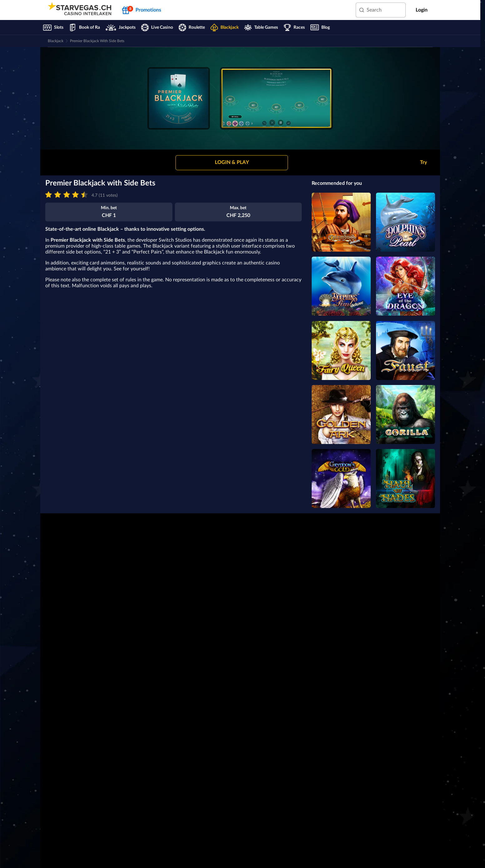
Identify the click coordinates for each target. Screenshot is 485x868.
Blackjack (56, 41)
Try (423, 162)
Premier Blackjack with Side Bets (97, 41)
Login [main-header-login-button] (422, 10)
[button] (232, 163)
